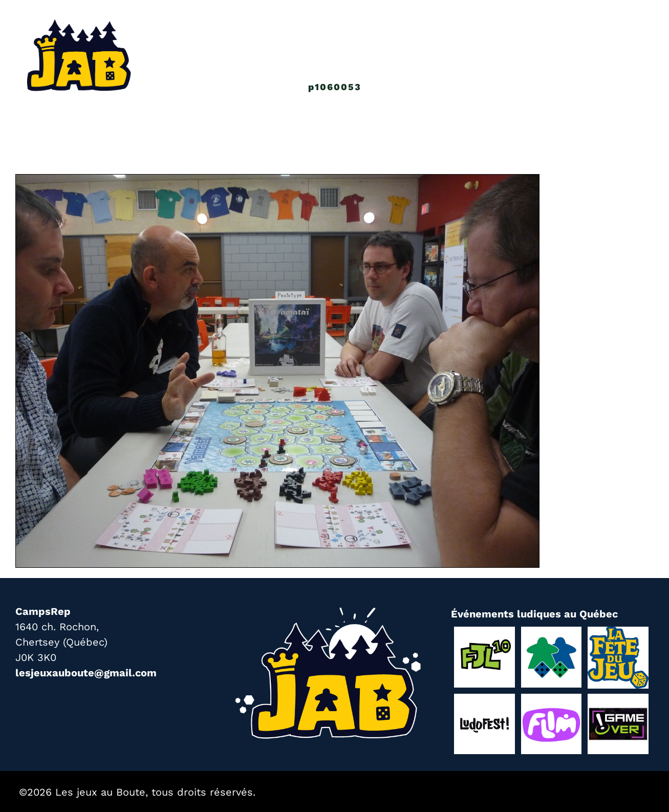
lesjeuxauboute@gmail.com (86, 673)
